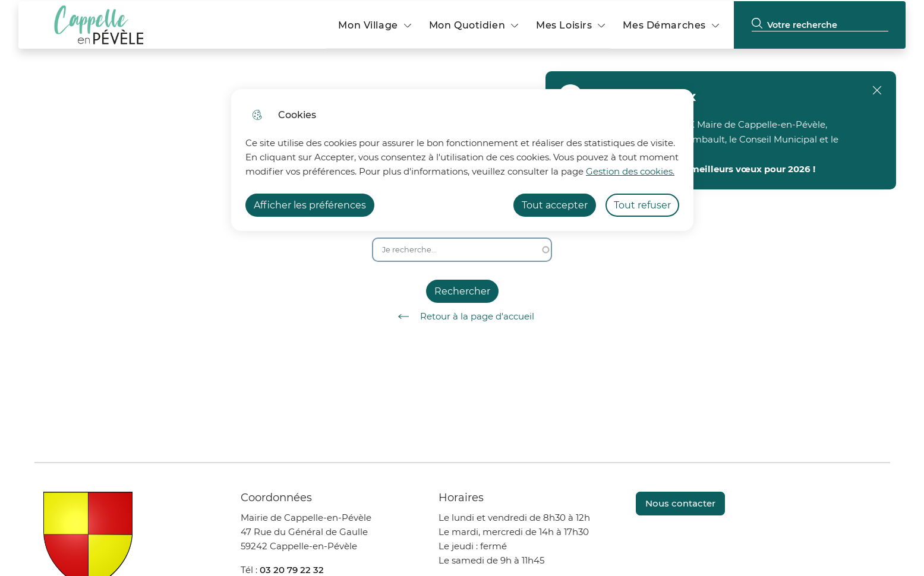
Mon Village (368, 25)
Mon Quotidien (467, 25)
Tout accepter (555, 205)
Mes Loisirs (564, 25)
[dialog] (462, 160)
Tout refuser (642, 205)
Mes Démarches (664, 25)
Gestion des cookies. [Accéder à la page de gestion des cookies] (630, 171)
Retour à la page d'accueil (462, 317)
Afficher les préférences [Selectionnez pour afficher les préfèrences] (310, 205)
